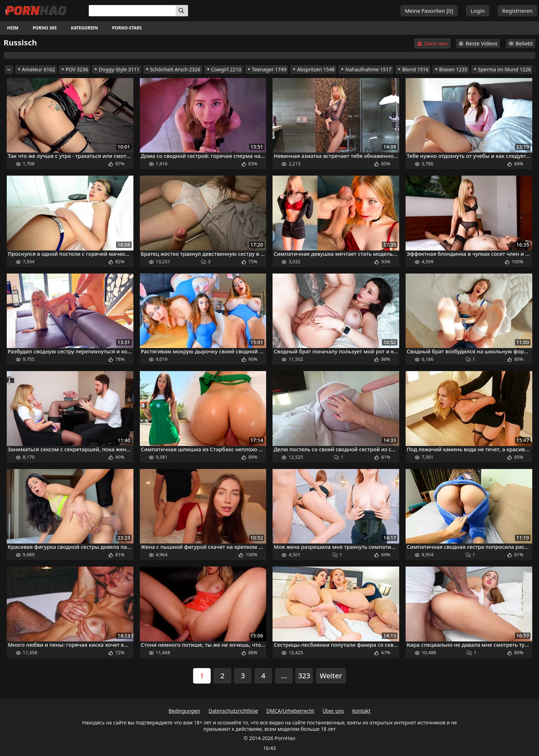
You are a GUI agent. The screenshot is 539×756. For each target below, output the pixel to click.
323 (304, 676)
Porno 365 (45, 28)
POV (74, 69)
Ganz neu (432, 43)
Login (477, 11)
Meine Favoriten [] (429, 11)
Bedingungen (184, 711)
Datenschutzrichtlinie (233, 711)
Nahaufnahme (366, 69)
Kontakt (361, 711)
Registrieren (517, 11)
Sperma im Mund (502, 69)
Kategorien (84, 28)
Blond (413, 69)
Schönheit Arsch (173, 69)
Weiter (331, 676)
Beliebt (521, 43)
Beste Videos (478, 43)
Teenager (267, 69)
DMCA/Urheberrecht (290, 711)
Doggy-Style (117, 69)
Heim (13, 28)
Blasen (451, 69)
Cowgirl (224, 69)
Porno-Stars (127, 28)
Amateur (36, 69)
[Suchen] (182, 11)
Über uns (333, 711)
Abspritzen (313, 69)
